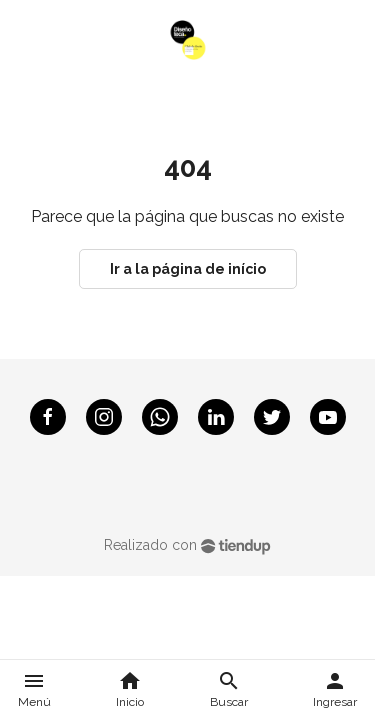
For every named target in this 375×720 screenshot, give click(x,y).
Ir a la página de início (188, 269)
